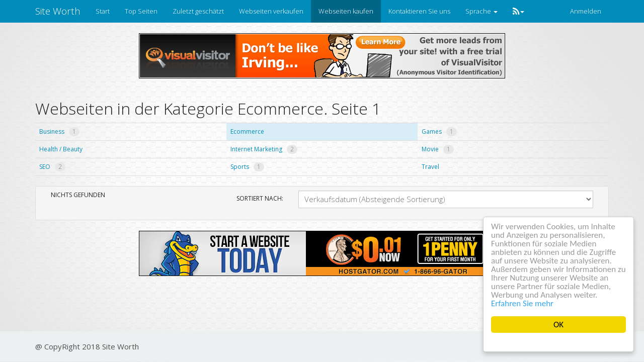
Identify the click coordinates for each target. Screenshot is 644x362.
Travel (430, 167)
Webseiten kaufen (346, 11)
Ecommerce (247, 131)
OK (558, 325)
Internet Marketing (264, 149)
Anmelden (586, 11)
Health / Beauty (61, 149)
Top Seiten (141, 11)
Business (59, 131)
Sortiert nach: (260, 198)
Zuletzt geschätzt (198, 11)
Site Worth (58, 11)
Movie (438, 149)
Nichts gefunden (78, 195)
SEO (52, 167)
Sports (247, 167)
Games (439, 131)
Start (103, 11)
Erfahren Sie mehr (522, 303)
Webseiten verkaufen (271, 11)
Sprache (481, 11)
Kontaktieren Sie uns (419, 11)
